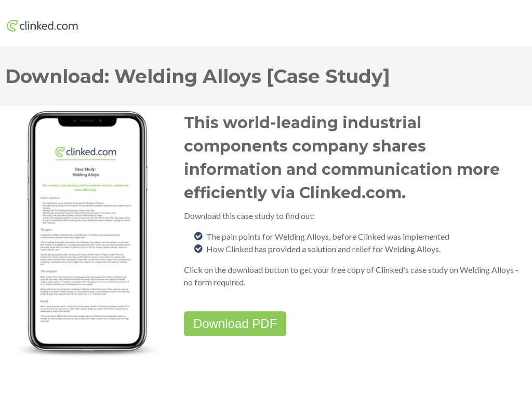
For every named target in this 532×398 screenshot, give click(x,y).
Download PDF (235, 324)
